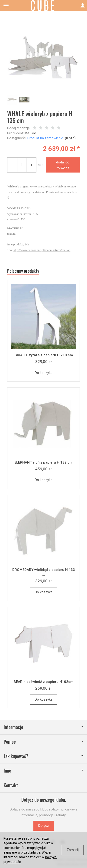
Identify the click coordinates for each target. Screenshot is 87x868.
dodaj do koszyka (63, 165)
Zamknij (73, 850)
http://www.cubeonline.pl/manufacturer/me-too (42, 250)
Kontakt (11, 785)
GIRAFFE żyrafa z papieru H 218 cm (44, 355)
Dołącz (44, 826)
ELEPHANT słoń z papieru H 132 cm (43, 462)
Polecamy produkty (23, 271)
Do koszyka (44, 373)
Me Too (30, 133)
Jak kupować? (43, 756)
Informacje (43, 727)
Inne (43, 771)
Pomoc (43, 742)
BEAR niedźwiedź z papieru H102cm (43, 682)
